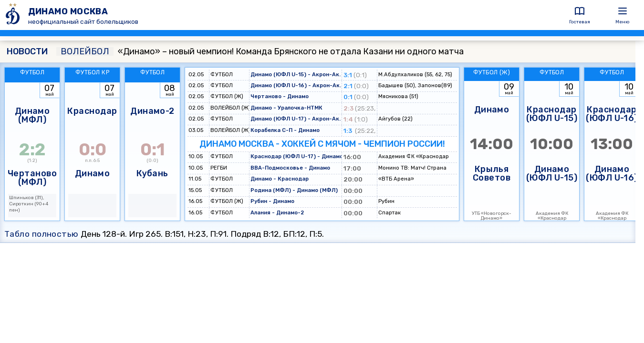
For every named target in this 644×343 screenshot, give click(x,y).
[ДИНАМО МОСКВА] (14, 15)
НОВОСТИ (27, 51)
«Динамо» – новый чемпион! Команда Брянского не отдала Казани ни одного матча (260, 51)
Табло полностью (42, 234)
